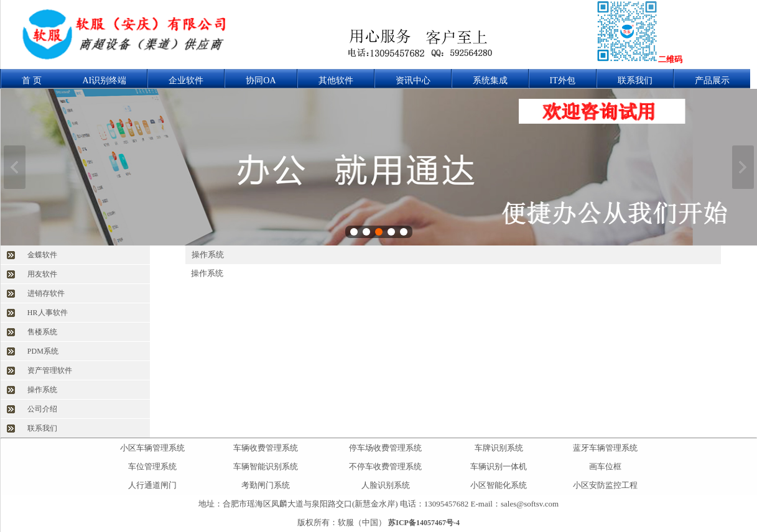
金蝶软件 (42, 255)
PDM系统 (43, 351)
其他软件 (336, 80)
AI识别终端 (105, 80)
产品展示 (712, 80)
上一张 (15, 167)
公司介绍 (42, 409)
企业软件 (186, 80)
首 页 (32, 80)
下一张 (743, 167)
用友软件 (42, 274)
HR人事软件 (48, 313)
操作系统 (42, 390)
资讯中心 (413, 80)
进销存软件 (46, 293)
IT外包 (563, 80)
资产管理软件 (50, 370)
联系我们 (635, 80)
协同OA (261, 80)
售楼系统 (42, 332)
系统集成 (490, 80)
